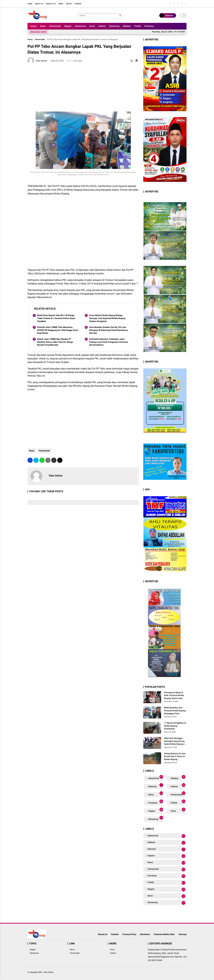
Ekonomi (156, 786)
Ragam (68, 26)
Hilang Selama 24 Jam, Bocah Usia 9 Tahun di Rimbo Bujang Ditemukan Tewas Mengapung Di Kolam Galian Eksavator (175, 757)
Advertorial (80, 26)
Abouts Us (103, 934)
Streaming (114, 26)
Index (61, 4)
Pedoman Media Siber (164, 934)
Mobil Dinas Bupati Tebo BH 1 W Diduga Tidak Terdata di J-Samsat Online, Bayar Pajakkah (56, 318)
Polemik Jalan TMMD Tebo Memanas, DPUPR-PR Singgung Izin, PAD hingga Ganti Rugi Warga (58, 330)
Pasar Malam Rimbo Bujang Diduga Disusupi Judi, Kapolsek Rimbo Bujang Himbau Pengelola (107, 318)
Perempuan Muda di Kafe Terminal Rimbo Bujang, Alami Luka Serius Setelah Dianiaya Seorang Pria (175, 696)
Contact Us (51, 4)
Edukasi (127, 26)
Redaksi (115, 934)
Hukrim (102, 26)
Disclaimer (145, 934)
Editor (69, 4)
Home (30, 4)
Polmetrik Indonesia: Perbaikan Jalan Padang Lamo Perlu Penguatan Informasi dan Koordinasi (109, 342)
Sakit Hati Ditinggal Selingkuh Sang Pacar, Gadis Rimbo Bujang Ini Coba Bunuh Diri (175, 741)
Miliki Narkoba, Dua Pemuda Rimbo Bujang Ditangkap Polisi (175, 711)
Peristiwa (149, 26)
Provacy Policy (129, 934)
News (43, 26)
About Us (39, 4)
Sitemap (78, 4)
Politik (138, 26)
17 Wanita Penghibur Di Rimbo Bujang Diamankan (175, 726)
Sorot (92, 26)
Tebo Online (48, 972)
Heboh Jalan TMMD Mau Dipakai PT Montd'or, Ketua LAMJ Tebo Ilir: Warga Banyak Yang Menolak (55, 342)
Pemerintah (55, 26)
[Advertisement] (83, 88)
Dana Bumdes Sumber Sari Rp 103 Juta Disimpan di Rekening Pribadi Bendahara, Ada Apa (109, 330)
